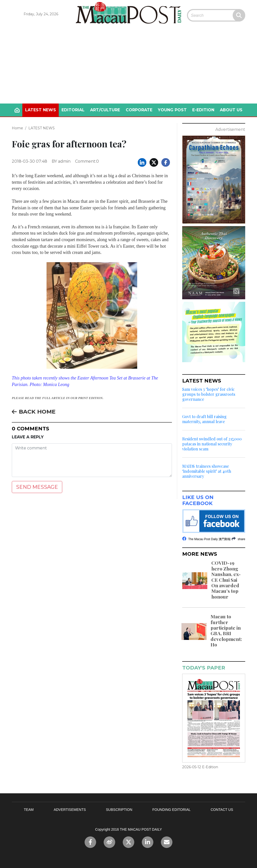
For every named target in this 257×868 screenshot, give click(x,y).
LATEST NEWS (41, 110)
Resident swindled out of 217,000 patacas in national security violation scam (212, 444)
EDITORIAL (73, 110)
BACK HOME (34, 412)
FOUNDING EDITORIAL (171, 810)
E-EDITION (203, 110)
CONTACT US (222, 810)
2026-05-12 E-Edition (200, 767)
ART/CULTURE (105, 110)
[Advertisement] (128, 66)
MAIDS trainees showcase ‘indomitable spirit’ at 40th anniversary (207, 471)
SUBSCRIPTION (119, 810)
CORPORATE (139, 110)
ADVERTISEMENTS (70, 810)
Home (17, 128)
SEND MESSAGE (37, 487)
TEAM (29, 810)
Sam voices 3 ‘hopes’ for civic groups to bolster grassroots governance (209, 394)
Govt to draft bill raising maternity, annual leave (204, 419)
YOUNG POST (172, 110)
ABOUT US (231, 110)
